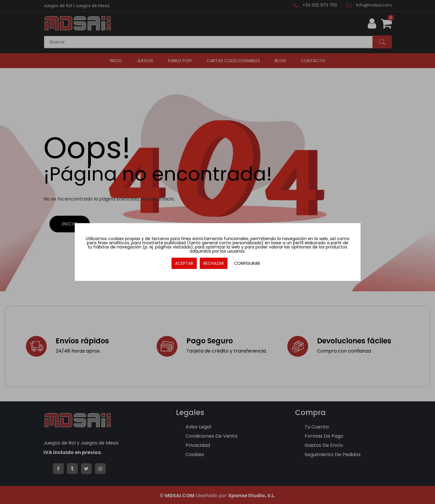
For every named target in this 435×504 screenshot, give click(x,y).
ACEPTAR (184, 263)
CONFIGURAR (247, 263)
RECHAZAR (214, 263)
